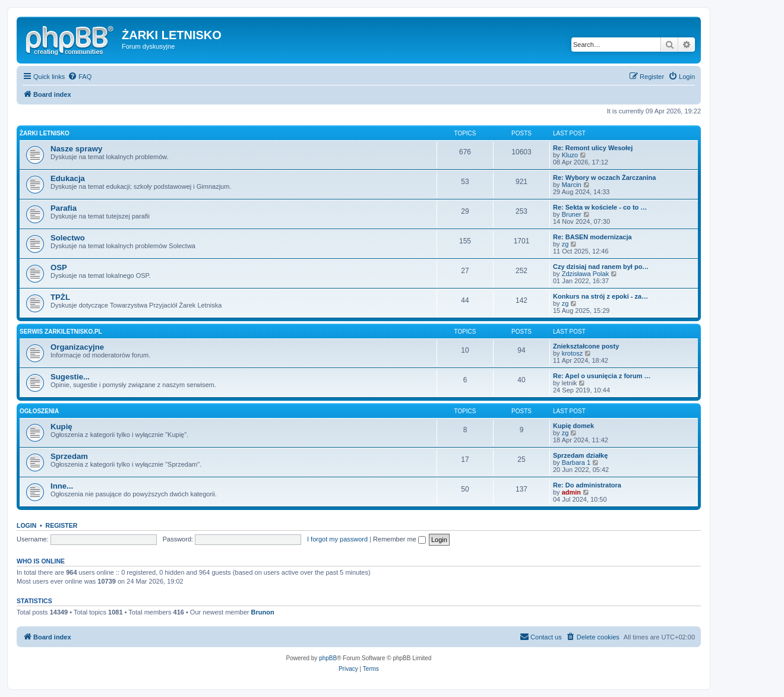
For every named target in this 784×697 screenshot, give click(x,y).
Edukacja (68, 178)
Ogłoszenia (39, 411)
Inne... (62, 486)
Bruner (572, 214)
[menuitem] (80, 77)
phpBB (328, 658)
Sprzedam (69, 456)
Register (62, 525)
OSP (59, 267)
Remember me (399, 539)
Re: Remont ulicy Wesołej (593, 148)
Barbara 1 (576, 462)
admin (571, 492)
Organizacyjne (77, 347)
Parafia (64, 208)
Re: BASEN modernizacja (592, 237)
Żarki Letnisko (45, 133)
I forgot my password (337, 539)
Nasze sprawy (76, 149)
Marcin (572, 185)
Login (26, 525)
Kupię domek (573, 426)
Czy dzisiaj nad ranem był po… (601, 267)
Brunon (263, 612)
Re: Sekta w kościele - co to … (600, 207)
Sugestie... (70, 377)
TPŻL (60, 297)
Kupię (61, 427)
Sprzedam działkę (580, 455)
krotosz (572, 353)
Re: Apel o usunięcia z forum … (602, 376)
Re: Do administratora (587, 485)
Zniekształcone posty (586, 346)
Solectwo (68, 238)
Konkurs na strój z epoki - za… (600, 296)
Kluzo (570, 155)
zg (565, 244)
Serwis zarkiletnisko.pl (61, 332)
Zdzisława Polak (585, 274)
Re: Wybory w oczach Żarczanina (604, 178)
